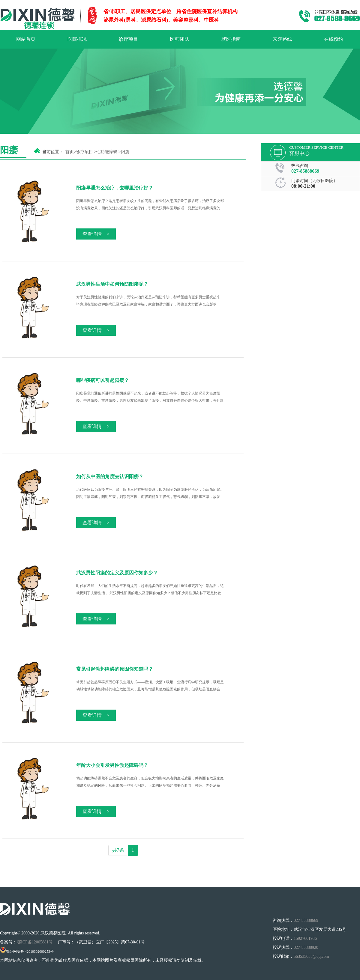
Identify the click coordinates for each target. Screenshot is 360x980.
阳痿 (125, 152)
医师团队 (180, 39)
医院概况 (77, 39)
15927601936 (305, 938)
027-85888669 (305, 171)
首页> (71, 152)
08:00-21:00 (303, 186)
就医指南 (231, 39)
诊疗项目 (128, 39)
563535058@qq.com (311, 956)
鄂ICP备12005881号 (35, 942)
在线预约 (334, 39)
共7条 (118, 850)
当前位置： (53, 152)
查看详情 (96, 234)
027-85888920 (306, 947)
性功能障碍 (107, 152)
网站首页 (26, 39)
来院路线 (282, 39)
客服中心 (299, 153)
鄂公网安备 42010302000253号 (27, 952)
